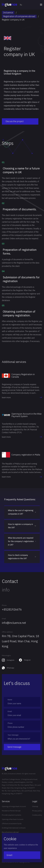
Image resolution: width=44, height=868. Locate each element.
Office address (7, 632)
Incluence (8, 13)
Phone (4, 605)
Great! (10, 855)
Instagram (11, 660)
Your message (13, 735)
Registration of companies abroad (19, 16)
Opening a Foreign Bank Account (14, 806)
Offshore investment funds (12, 824)
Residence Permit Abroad (11, 811)
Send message (14, 747)
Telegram (27, 660)
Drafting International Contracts (14, 828)
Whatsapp (10, 668)
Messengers (6, 655)
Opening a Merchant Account (13, 819)
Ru (21, 5)
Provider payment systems (12, 815)
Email (4, 619)
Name (10, 700)
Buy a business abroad (10, 832)
